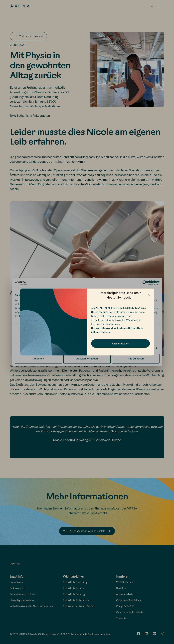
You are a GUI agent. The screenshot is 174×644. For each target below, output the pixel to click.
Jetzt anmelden (120, 343)
